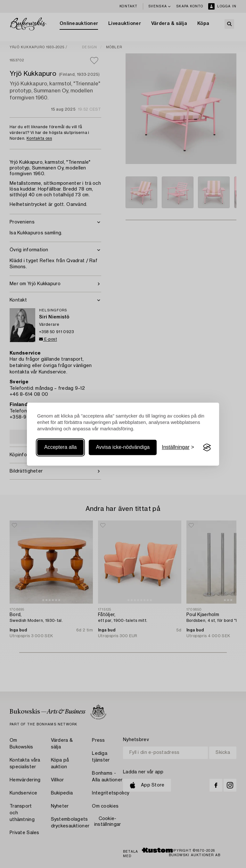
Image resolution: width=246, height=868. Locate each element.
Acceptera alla (60, 447)
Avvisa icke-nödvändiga (123, 447)
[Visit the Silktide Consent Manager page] (207, 448)
